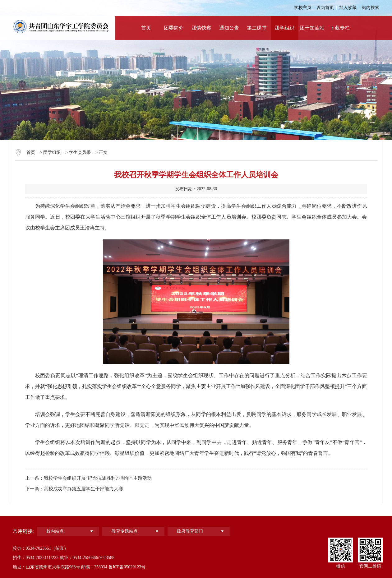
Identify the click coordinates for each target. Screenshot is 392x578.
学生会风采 (80, 153)
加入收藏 (348, 8)
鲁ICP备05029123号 (127, 567)
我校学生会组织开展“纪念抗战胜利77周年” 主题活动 (98, 478)
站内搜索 (371, 8)
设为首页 (325, 8)
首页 (31, 153)
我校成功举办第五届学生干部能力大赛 (83, 489)
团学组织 (52, 153)
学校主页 (303, 8)
